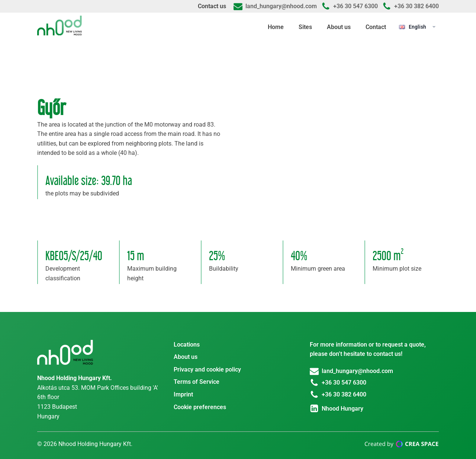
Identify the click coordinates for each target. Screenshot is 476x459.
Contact (376, 27)
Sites (305, 27)
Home (276, 27)
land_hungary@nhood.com (281, 6)
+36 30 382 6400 (416, 6)
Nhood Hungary (342, 409)
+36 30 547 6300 (356, 6)
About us (339, 27)
